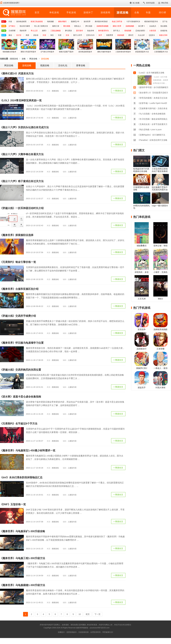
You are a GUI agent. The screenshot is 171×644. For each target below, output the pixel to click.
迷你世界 (87, 22)
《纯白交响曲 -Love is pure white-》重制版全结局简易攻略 (151, 130)
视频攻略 (45, 65)
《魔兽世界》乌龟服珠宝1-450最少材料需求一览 (28, 451)
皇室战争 (142, 329)
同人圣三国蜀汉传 (41, 26)
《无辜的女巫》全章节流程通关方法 (152, 125)
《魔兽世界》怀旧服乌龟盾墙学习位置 (22, 343)
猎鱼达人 (78, 26)
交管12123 (90, 35)
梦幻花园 (89, 26)
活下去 (165, 22)
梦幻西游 (68, 31)
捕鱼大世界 (117, 26)
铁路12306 (163, 35)
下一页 (97, 614)
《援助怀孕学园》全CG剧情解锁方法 (153, 88)
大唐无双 (153, 31)
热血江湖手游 (117, 22)
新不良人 (117, 31)
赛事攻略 (81, 65)
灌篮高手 (142, 388)
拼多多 (36, 35)
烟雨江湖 (56, 26)
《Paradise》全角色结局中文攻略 (152, 140)
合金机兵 (153, 26)
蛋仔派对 (80, 31)
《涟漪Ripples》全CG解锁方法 (151, 135)
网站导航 (165, 3)
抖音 (44, 35)
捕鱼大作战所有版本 (28, 46)
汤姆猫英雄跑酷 (102, 26)
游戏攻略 (123, 13)
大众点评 (141, 35)
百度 (60, 35)
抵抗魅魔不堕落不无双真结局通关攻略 (160, 190)
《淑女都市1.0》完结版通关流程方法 (153, 93)
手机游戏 (71, 12)
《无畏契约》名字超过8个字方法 (19, 424)
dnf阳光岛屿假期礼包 (142, 207)
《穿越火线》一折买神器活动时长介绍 (22, 208)
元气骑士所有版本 (47, 46)
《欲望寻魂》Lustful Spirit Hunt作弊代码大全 (152, 104)
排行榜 (163, 12)
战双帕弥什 (142, 349)
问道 (10, 22)
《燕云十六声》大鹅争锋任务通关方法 (22, 154)
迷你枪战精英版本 (85, 46)
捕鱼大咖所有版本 (104, 46)
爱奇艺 (131, 35)
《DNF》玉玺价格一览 (13, 504)
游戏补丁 (88, 12)
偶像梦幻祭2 (142, 368)
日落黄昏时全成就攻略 (141, 188)
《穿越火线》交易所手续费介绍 (18, 316)
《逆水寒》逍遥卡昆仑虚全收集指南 (21, 397)
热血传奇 (91, 31)
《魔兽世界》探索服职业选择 (17, 235)
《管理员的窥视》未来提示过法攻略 (152, 98)
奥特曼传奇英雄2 (101, 22)
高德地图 (121, 35)
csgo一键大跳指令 (160, 206)
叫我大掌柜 (160, 388)
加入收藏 (136, 3)
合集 (137, 12)
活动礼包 (63, 65)
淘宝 (52, 35)
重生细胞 (67, 26)
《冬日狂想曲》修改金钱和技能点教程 (152, 119)
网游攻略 (33, 59)
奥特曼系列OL (104, 31)
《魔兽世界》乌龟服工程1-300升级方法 (23, 558)
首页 (37, 12)
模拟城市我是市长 (151, 22)
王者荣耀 (12, 31)
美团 (27, 35)
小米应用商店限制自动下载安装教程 (160, 170)
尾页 (88, 614)
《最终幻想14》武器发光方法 (17, 74)
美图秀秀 (110, 35)
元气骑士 (12, 26)
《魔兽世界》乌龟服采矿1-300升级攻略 (23, 531)
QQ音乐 (152, 35)
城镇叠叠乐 (142, 246)
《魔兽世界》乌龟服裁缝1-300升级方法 (23, 585)
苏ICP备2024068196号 (119, 628)
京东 (67, 35)
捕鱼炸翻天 (62, 22)
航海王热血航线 (37, 22)
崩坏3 (44, 31)
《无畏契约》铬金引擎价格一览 (18, 262)
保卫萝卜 (142, 26)
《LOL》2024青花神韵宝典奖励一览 (21, 100)
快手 (100, 35)
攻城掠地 (164, 31)
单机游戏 (54, 12)
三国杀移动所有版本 (123, 46)
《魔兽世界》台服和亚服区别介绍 (19, 289)
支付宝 (19, 35)
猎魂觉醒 (128, 31)
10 (80, 614)
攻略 (24, 59)
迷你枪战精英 (21, 22)
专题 (148, 12)
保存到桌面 (150, 3)
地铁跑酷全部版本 (9, 46)
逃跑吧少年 (75, 22)
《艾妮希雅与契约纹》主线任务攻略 (152, 109)
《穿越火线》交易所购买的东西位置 (21, 370)
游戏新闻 (105, 12)
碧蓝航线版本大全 (142, 46)
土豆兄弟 (142, 299)
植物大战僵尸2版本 (66, 46)
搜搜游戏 (14, 59)
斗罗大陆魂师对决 (133, 22)
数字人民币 (78, 35)
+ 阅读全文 (118, 91)
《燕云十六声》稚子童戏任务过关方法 (22, 181)
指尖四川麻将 (25, 26)
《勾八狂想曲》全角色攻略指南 (151, 114)
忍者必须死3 (140, 31)
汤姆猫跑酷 (130, 26)
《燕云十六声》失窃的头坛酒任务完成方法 (24, 127)
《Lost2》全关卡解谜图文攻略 (151, 73)
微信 (10, 35)
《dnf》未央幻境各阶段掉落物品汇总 (21, 477)
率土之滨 (34, 31)
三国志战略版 (56, 31)
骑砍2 (160, 299)
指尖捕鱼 (164, 26)
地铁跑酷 (50, 22)
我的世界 (23, 31)
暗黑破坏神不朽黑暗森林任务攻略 (141, 170)
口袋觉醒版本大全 (161, 46)
